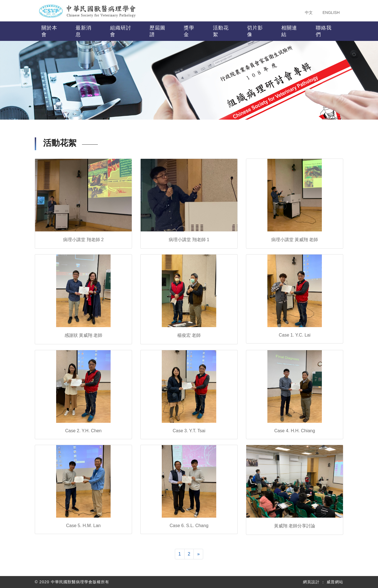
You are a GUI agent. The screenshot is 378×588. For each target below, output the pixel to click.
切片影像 (255, 31)
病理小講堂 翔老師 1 (189, 240)
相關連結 (289, 31)
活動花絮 (221, 31)
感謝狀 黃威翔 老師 (84, 335)
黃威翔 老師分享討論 (295, 526)
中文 (309, 13)
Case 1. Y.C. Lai (295, 335)
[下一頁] (198, 554)
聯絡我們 (324, 31)
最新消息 (84, 31)
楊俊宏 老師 (189, 335)
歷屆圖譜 (157, 31)
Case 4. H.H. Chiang (295, 431)
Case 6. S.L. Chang (189, 526)
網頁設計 (311, 582)
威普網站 (335, 582)
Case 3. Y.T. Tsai (189, 431)
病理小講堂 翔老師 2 (83, 240)
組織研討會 (121, 31)
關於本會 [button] (49, 31)
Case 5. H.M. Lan (84, 526)
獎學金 (189, 31)
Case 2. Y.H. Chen (83, 431)
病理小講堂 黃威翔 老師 (295, 240)
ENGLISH (331, 13)
